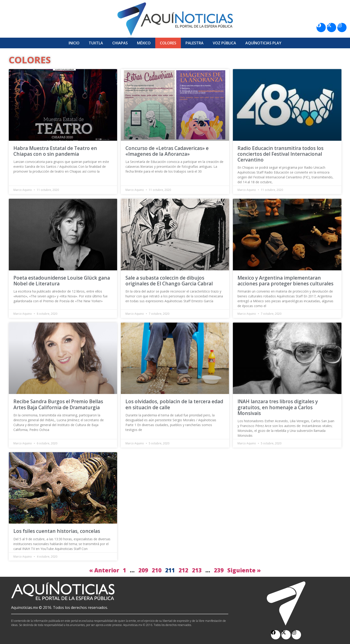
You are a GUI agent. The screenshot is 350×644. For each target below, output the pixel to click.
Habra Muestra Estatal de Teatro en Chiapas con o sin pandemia (55, 151)
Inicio (74, 43)
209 (143, 570)
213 (197, 570)
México (144, 43)
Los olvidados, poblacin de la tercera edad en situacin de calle (174, 404)
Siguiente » (244, 570)
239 (219, 570)
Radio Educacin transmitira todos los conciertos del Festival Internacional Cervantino (280, 154)
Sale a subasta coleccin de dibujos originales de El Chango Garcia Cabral (169, 281)
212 (183, 570)
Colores (168, 43)
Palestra (195, 43)
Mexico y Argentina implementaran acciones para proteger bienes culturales (285, 281)
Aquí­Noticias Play (263, 43)
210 (157, 570)
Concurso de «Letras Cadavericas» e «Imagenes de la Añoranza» (167, 151)
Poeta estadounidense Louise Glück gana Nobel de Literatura (62, 281)
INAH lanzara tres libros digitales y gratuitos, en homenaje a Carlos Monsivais (278, 407)
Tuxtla (96, 43)
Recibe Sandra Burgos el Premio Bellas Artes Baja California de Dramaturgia (58, 404)
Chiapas (120, 43)
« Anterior (104, 570)
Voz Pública (224, 43)
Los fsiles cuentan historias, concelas (57, 531)
